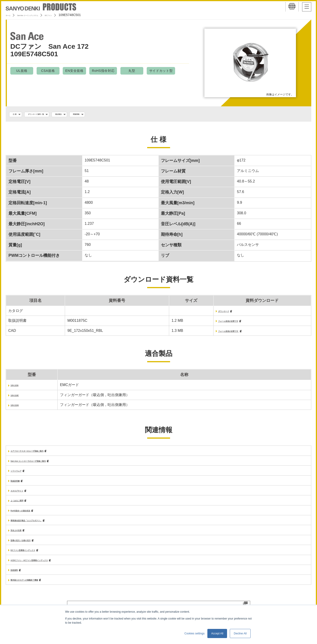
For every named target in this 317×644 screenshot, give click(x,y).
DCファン (77, 15)
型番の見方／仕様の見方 (31, 547)
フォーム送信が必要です (215, 323)
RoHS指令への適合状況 (30, 516)
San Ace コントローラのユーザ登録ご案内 (46, 464)
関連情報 (112, 115)
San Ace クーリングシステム (43, 15)
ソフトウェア (22, 474)
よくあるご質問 (23, 506)
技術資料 (18, 578)
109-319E (18, 398)
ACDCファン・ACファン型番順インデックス (48, 568)
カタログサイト (23, 495)
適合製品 (86, 115)
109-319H (19, 407)
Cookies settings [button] (195, 633)
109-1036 (18, 388)
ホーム (11, 15)
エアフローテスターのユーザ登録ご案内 (43, 454)
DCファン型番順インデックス (35, 558)
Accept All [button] (217, 633)
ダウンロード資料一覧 (50, 115)
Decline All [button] (240, 633)
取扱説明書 (20, 485)
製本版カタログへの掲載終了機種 (38, 589)
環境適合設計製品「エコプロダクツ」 (42, 526)
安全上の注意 (22, 537)
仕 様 (18, 115)
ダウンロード (206, 313)
